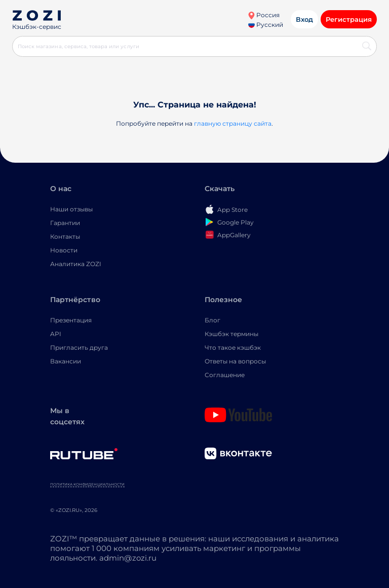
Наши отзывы (71, 209)
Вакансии (66, 361)
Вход (304, 19)
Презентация (71, 320)
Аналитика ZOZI (76, 264)
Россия (264, 15)
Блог (212, 320)
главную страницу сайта (233, 123)
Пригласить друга (79, 347)
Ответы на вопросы (235, 361)
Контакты (65, 236)
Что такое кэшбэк (233, 347)
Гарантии (65, 223)
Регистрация (349, 19)
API (56, 334)
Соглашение (225, 375)
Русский (266, 25)
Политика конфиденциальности (87, 484)
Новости (64, 250)
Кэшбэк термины (231, 334)
